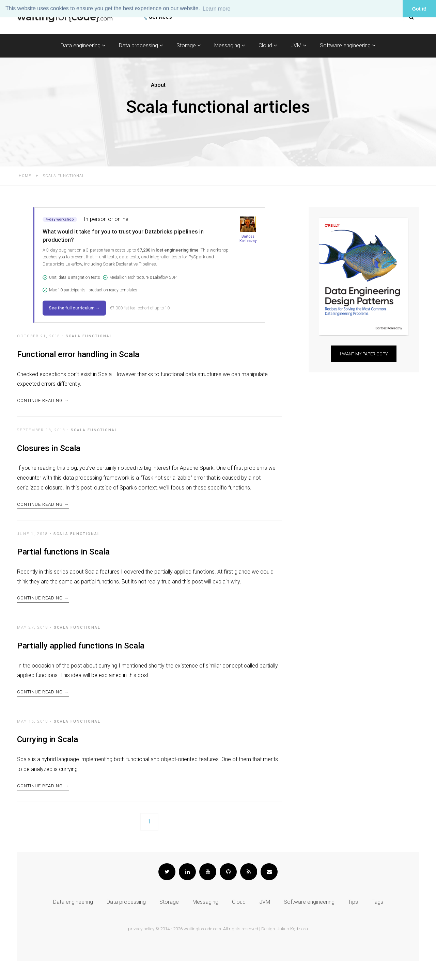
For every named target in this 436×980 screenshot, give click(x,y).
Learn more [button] (217, 9)
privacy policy (141, 947)
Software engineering (348, 45)
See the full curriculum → (74, 308)
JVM (298, 45)
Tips (353, 921)
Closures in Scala (49, 452)
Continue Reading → (43, 404)
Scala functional (89, 336)
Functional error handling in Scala (78, 354)
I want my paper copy (364, 354)
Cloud (268, 45)
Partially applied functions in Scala (81, 657)
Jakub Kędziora (292, 947)
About (158, 85)
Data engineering (83, 45)
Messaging (230, 45)
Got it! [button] (419, 9)
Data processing (141, 45)
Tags (377, 921)
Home (25, 176)
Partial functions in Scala (63, 559)
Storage (189, 45)
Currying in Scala (48, 754)
